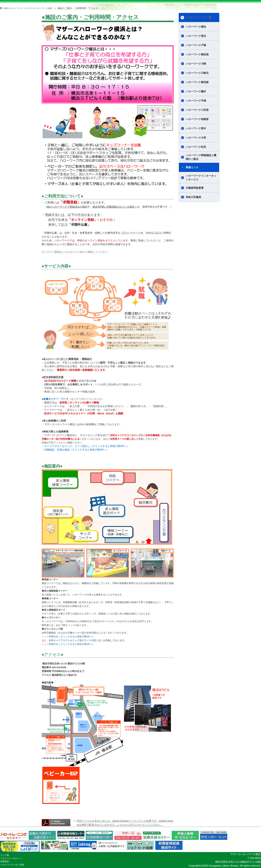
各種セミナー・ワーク (56, 399)
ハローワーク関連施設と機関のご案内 (201, 157)
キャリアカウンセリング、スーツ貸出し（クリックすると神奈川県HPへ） (87, 446)
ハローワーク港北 (196, 36)
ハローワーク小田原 (197, 110)
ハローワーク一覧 (199, 17)
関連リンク (192, 167)
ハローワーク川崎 (196, 64)
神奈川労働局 (193, 197)
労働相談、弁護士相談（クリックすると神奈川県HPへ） (76, 450)
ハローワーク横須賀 (197, 82)
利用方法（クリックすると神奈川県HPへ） (72, 637)
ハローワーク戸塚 (196, 45)
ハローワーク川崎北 (197, 73)
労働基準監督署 (195, 188)
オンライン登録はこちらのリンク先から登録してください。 (76, 252)
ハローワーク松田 (196, 147)
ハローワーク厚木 (196, 128)
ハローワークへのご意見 (12, 865)
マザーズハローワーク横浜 (40, 8)
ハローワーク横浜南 (197, 54)
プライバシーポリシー (11, 858)
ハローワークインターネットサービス (201, 178)
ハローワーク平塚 (196, 101)
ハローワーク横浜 (196, 27)
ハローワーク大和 (196, 138)
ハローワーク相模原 (197, 119)
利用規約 (5, 861)
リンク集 (5, 855)
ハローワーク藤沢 (196, 91)
